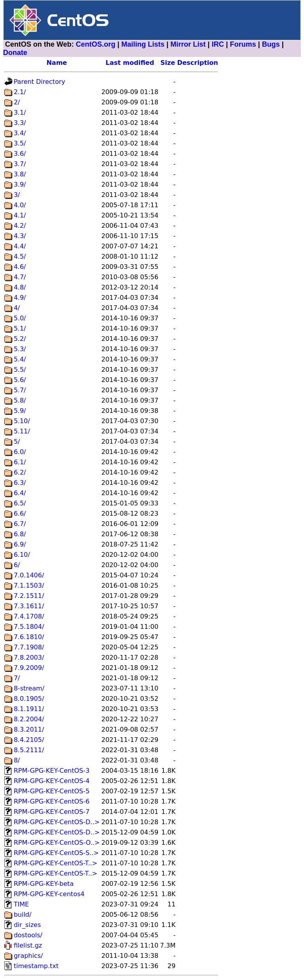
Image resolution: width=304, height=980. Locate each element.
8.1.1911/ (29, 709)
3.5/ (20, 143)
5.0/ (20, 318)
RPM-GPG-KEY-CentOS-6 (52, 801)
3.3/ (20, 123)
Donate (15, 53)
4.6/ (20, 267)
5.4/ (20, 359)
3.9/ (20, 184)
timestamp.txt (36, 966)
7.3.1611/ (29, 606)
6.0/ (20, 452)
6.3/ (20, 483)
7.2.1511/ (29, 596)
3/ (17, 195)
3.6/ (20, 154)
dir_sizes (28, 925)
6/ (17, 565)
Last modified (130, 63)
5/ (17, 442)
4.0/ (20, 205)
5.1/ (20, 328)
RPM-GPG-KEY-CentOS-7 (52, 812)
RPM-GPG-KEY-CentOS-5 (52, 791)
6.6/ (20, 514)
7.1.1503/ (29, 586)
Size (168, 63)
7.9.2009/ (29, 668)
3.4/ (20, 133)
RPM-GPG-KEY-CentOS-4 (52, 781)
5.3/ (20, 349)
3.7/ (20, 164)
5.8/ (20, 400)
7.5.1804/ (29, 627)
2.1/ (20, 92)
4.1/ (20, 215)
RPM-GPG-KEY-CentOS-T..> (56, 863)
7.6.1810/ (29, 637)
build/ (23, 915)
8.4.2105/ (29, 740)
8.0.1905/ (29, 699)
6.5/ (20, 503)
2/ (17, 102)
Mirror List (188, 44)
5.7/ (20, 390)
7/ (17, 678)
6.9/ (20, 544)
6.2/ (20, 472)
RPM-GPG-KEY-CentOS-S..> (56, 853)
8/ (17, 760)
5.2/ (20, 339)
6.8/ (20, 534)
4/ (17, 308)
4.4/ (20, 246)
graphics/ (28, 956)
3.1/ (20, 113)
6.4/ (20, 493)
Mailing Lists (143, 44)
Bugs (271, 44)
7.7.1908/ (29, 647)
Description (197, 63)
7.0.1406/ (29, 575)
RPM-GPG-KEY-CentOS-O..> (57, 843)
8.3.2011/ (29, 729)
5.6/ (20, 380)
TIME (21, 904)
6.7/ (20, 524)
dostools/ (28, 935)
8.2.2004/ (29, 719)
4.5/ (20, 256)
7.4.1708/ (29, 616)
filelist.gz (28, 945)
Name (57, 63)
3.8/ (20, 174)
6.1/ (20, 462)
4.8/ (20, 287)
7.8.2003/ (29, 657)
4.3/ (20, 236)
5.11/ (22, 431)
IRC (218, 44)
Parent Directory (40, 82)
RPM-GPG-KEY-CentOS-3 (52, 771)
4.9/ (20, 298)
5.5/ (20, 370)
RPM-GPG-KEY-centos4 (49, 894)
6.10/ (22, 555)
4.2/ (20, 226)
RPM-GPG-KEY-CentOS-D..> (57, 822)
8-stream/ (29, 688)
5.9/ (20, 411)
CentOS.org (95, 44)
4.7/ (20, 277)
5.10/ (22, 421)
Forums (243, 44)
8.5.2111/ (29, 750)
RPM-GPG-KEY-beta (44, 884)
